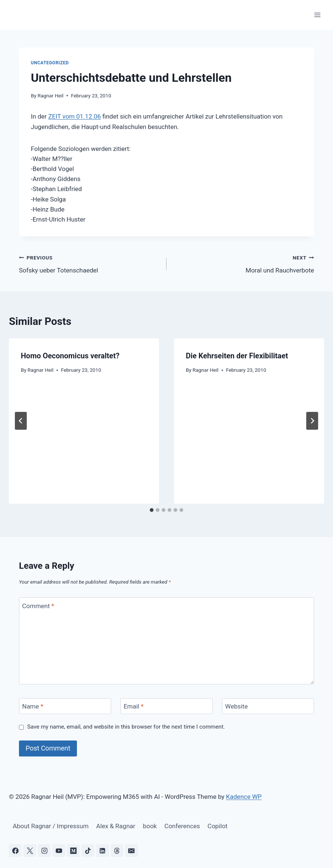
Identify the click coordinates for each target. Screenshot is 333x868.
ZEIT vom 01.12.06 (75, 116)
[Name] (65, 706)
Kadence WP (244, 797)
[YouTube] (59, 851)
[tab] (152, 510)
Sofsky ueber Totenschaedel (90, 263)
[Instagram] (44, 851)
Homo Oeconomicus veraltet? (70, 356)
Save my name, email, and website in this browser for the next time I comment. (126, 727)
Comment (38, 606)
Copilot (217, 826)
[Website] (268, 706)
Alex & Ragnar (116, 826)
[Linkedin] (103, 851)
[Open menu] (317, 15)
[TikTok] (88, 851)
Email (134, 706)
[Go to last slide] (21, 421)
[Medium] (73, 851)
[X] (30, 851)
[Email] (166, 706)
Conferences (182, 826)
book (150, 826)
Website (237, 706)
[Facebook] (15, 851)
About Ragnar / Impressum (51, 826)
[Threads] (117, 851)
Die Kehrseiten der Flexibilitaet (237, 356)
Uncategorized (50, 63)
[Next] (312, 421)
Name (33, 706)
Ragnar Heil (51, 96)
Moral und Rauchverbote (243, 263)
